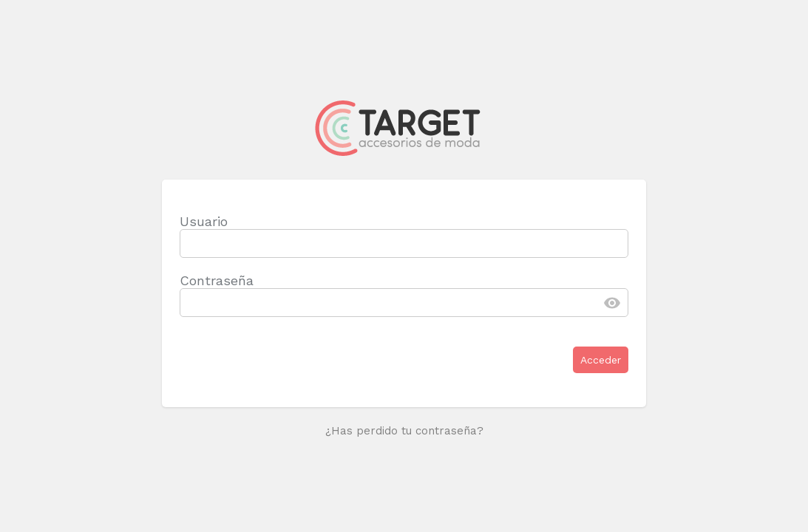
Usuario (204, 221)
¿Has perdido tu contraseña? (404, 431)
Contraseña (217, 280)
